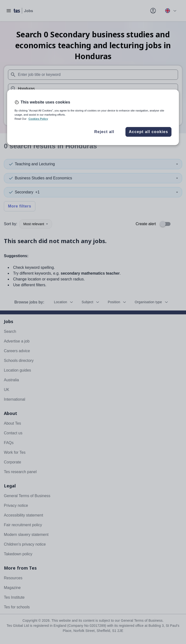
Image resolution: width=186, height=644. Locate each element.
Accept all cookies (148, 132)
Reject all (104, 132)
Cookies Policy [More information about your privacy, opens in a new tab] (38, 119)
